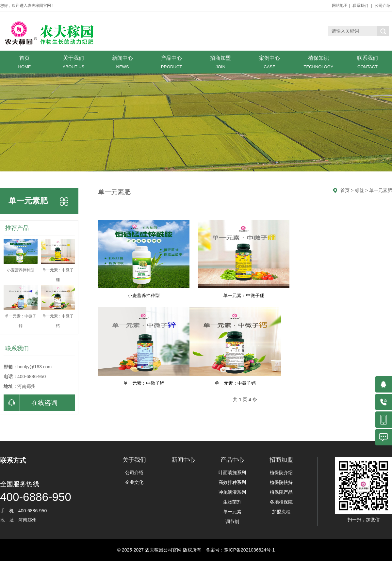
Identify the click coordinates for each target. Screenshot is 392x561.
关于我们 (73, 62)
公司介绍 (383, 6)
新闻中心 (122, 62)
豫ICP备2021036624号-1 (250, 550)
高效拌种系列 (232, 482)
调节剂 (232, 521)
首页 (24, 62)
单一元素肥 (381, 190)
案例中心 (269, 62)
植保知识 (318, 62)
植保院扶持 (281, 482)
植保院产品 (281, 492)
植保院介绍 (281, 473)
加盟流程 (281, 512)
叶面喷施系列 (232, 473)
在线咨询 (31, 403)
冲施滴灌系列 (232, 492)
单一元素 (232, 512)
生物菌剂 (232, 502)
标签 (359, 190)
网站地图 (340, 6)
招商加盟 (220, 62)
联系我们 (360, 6)
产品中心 (171, 62)
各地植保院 (281, 502)
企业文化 (134, 482)
